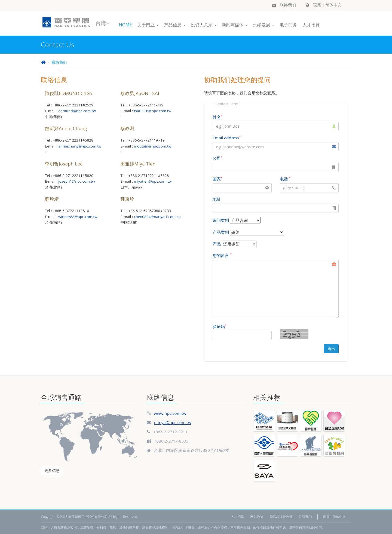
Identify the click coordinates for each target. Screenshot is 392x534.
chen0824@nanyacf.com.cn (157, 217)
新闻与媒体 (235, 25)
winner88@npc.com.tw (78, 217)
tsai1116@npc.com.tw (153, 111)
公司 (218, 158)
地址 (217, 199)
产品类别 (221, 232)
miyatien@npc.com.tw (153, 181)
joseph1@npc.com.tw (76, 181)
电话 (285, 179)
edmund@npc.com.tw (77, 111)
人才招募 (311, 25)
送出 (331, 349)
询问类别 (221, 220)
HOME (125, 25)
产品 (217, 244)
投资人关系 (204, 25)
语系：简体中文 (324, 5)
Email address (227, 138)
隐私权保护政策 (281, 517)
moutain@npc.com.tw (153, 146)
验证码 (220, 326)
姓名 (218, 117)
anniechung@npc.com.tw (80, 146)
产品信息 (174, 25)
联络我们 (284, 5)
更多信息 (52, 470)
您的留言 (222, 255)
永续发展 (264, 25)
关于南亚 (148, 25)
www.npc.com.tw (170, 413)
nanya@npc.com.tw (173, 422)
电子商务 (288, 25)
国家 (218, 179)
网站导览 (257, 517)
